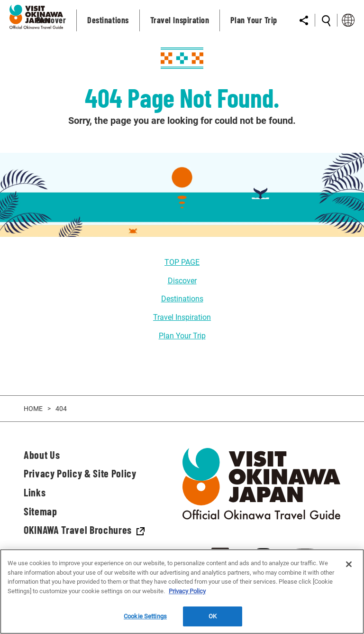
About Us (42, 455)
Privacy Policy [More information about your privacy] (187, 591)
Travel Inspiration (182, 317)
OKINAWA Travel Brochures (84, 530)
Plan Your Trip (182, 336)
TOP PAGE (182, 262)
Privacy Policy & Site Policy (80, 473)
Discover (182, 281)
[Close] (349, 564)
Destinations (182, 299)
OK (213, 616)
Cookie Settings (145, 616)
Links (35, 492)
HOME (33, 409)
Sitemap (41, 511)
